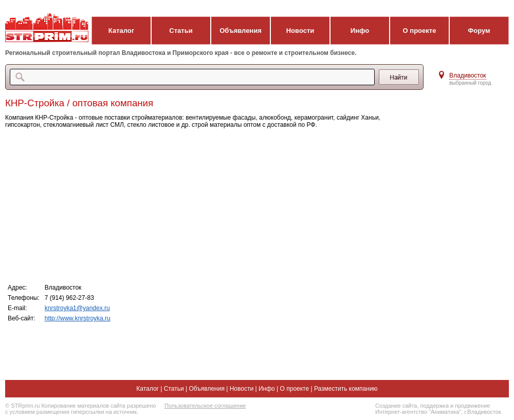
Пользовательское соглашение (205, 406)
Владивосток (468, 75)
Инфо (360, 31)
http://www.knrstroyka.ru (78, 318)
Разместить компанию (346, 389)
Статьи (181, 31)
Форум (479, 31)
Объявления (241, 31)
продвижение (472, 406)
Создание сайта (396, 406)
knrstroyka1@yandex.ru (77, 308)
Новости (300, 31)
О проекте (420, 31)
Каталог (121, 31)
